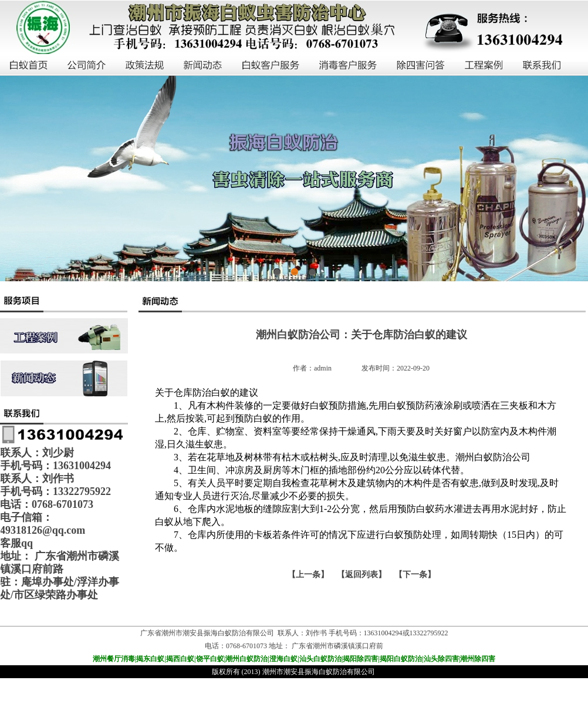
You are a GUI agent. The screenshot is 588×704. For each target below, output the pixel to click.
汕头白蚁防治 (320, 659)
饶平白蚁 (210, 659)
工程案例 (484, 65)
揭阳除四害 (360, 659)
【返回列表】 (361, 575)
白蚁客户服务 (271, 65)
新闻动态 (203, 65)
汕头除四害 (441, 659)
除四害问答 (421, 65)
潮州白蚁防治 (246, 659)
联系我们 (543, 65)
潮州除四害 (478, 659)
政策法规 (145, 65)
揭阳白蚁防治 (401, 659)
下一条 (415, 575)
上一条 (308, 575)
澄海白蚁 (283, 659)
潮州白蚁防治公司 (493, 457)
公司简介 (87, 65)
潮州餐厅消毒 (114, 659)
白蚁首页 (29, 65)
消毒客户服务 (349, 65)
